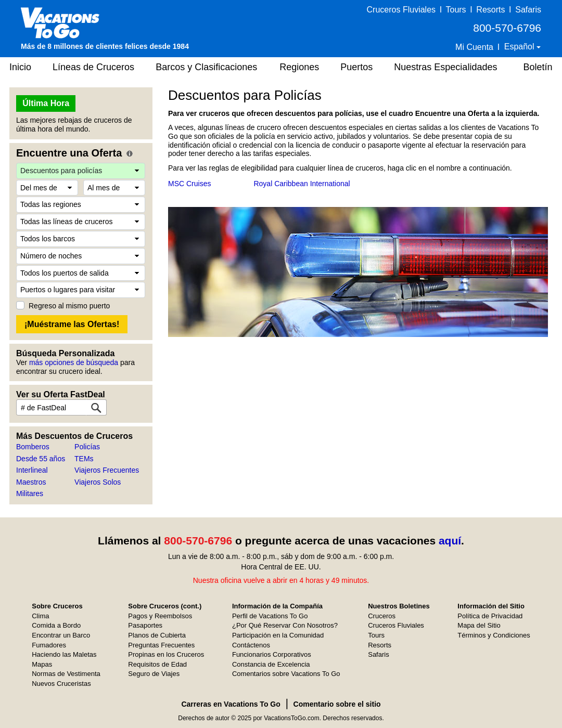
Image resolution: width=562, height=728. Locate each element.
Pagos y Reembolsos (160, 616)
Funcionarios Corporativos (272, 654)
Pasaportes (145, 625)
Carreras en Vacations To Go (231, 704)
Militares (30, 493)
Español (520, 47)
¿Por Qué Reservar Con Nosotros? (285, 625)
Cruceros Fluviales (401, 10)
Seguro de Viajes (154, 674)
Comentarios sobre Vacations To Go (286, 674)
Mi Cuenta (474, 47)
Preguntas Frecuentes (161, 645)
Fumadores (49, 645)
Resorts (490, 10)
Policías (87, 447)
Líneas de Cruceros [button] (93, 67)
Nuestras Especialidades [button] (445, 67)
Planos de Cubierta (157, 635)
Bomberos (33, 447)
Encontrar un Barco (61, 635)
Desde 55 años (41, 459)
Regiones (299, 67)
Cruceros (382, 616)
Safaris (528, 10)
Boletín (538, 67)
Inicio (20, 67)
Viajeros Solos (98, 482)
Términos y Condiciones (494, 635)
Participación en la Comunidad (278, 635)
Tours (456, 10)
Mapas (42, 664)
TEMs (84, 459)
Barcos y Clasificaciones (206, 67)
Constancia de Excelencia (271, 664)
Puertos (356, 67)
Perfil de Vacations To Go (270, 616)
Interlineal (32, 470)
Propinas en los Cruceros (166, 654)
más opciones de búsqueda (74, 362)
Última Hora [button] (46, 103)
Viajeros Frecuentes (107, 470)
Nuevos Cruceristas (61, 684)
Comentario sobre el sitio (337, 704)
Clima (40, 616)
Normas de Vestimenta (66, 674)
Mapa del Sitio (479, 625)
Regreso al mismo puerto (69, 306)
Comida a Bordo (56, 625)
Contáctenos (251, 645)
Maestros (31, 482)
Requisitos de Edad (157, 664)
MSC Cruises (189, 184)
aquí (450, 541)
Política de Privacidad (490, 616)
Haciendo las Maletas (64, 654)
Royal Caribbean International (302, 184)
